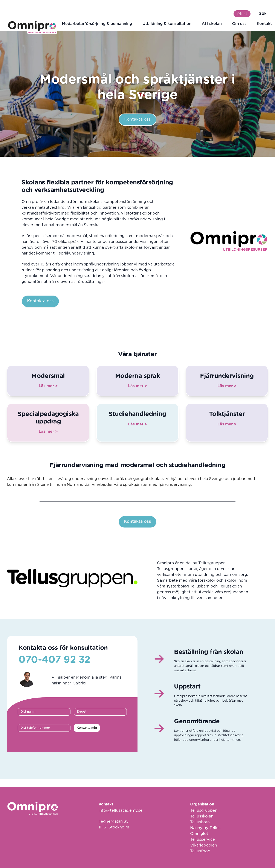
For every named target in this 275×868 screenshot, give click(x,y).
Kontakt (264, 24)
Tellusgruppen (204, 811)
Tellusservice (202, 840)
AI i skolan (212, 24)
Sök (263, 14)
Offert (242, 14)
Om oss (239, 24)
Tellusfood (200, 851)
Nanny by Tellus (205, 828)
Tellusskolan (202, 816)
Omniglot (199, 834)
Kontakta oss (137, 119)
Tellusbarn (200, 822)
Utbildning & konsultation (167, 24)
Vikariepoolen (204, 845)
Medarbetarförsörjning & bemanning (97, 24)
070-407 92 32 (54, 660)
